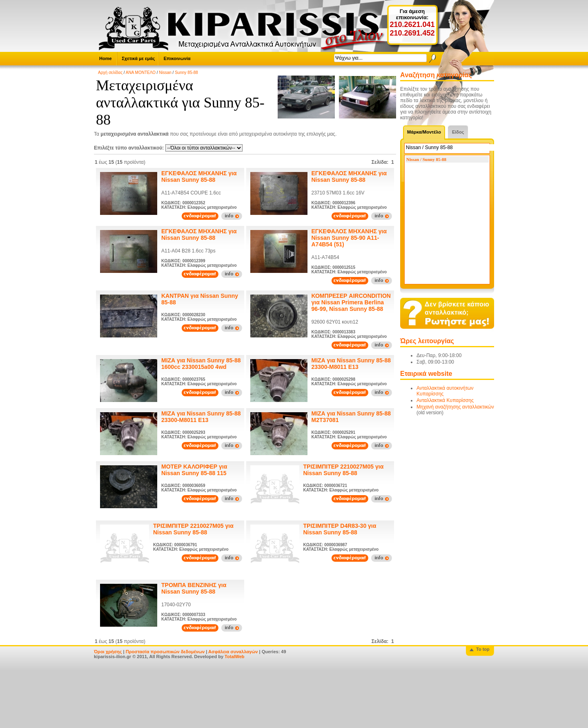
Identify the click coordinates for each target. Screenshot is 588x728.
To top (483, 649)
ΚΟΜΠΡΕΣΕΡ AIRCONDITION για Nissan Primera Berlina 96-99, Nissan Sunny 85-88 (351, 302)
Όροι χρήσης (108, 652)
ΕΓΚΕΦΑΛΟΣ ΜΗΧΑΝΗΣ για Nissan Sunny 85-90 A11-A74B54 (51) (349, 238)
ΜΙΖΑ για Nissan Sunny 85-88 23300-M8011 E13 (351, 364)
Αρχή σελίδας (110, 73)
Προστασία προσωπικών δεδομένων (165, 652)
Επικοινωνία (177, 58)
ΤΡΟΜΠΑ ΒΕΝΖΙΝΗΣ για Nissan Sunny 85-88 (194, 588)
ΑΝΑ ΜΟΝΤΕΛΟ (141, 73)
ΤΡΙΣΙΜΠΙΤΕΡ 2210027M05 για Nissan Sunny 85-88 (344, 470)
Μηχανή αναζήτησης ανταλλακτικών (455, 407)
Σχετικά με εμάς (138, 58)
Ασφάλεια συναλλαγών (233, 652)
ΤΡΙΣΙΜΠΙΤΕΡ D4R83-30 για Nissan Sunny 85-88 (340, 529)
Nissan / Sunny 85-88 (426, 159)
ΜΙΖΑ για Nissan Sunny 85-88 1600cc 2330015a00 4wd (201, 364)
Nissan (165, 73)
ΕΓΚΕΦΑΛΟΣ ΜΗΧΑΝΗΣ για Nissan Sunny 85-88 (199, 176)
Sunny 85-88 (186, 73)
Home (106, 58)
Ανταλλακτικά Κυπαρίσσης (445, 400)
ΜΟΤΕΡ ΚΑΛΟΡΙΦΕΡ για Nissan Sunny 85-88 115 (194, 470)
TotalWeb (234, 657)
